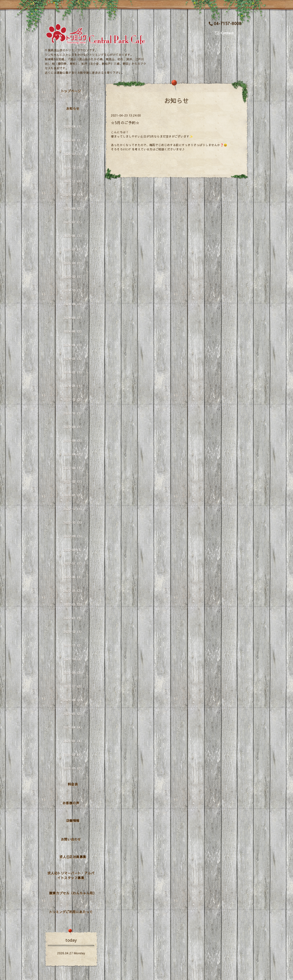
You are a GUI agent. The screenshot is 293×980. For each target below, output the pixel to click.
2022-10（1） (73, 523)
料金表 (73, 784)
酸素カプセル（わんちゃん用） (73, 893)
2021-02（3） (73, 755)
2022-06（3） (73, 577)
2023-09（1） (73, 427)
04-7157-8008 (225, 23)
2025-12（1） (73, 168)
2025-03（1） (73, 263)
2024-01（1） (73, 386)
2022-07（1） (73, 563)
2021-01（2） (73, 768)
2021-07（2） (73, 686)
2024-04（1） (73, 345)
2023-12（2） (73, 400)
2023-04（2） (73, 454)
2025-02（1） (73, 277)
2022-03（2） (73, 604)
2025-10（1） (73, 195)
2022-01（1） (73, 618)
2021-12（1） (73, 632)
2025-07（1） (73, 222)
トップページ (71, 91)
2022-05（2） (73, 591)
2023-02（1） (73, 482)
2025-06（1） (73, 236)
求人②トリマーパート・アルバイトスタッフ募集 (71, 875)
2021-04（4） (73, 727)
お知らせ (73, 108)
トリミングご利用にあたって (71, 912)
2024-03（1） (73, 359)
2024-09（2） (73, 304)
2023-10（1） (73, 413)
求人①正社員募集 (73, 857)
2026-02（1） (73, 154)
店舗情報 (73, 820)
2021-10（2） (73, 659)
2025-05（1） (73, 249)
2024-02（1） (73, 372)
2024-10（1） (73, 290)
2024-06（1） (73, 331)
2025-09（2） (73, 208)
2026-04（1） (73, 127)
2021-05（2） (73, 714)
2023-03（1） (73, 468)
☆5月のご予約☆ (125, 123)
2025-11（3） (73, 181)
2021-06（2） (73, 700)
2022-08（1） (73, 550)
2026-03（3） (73, 140)
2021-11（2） (73, 645)
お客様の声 (71, 803)
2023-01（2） (73, 495)
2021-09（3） (73, 673)
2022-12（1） (73, 509)
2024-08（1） (73, 318)
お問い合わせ (71, 839)
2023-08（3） (73, 441)
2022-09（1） (73, 536)
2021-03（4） (73, 741)
